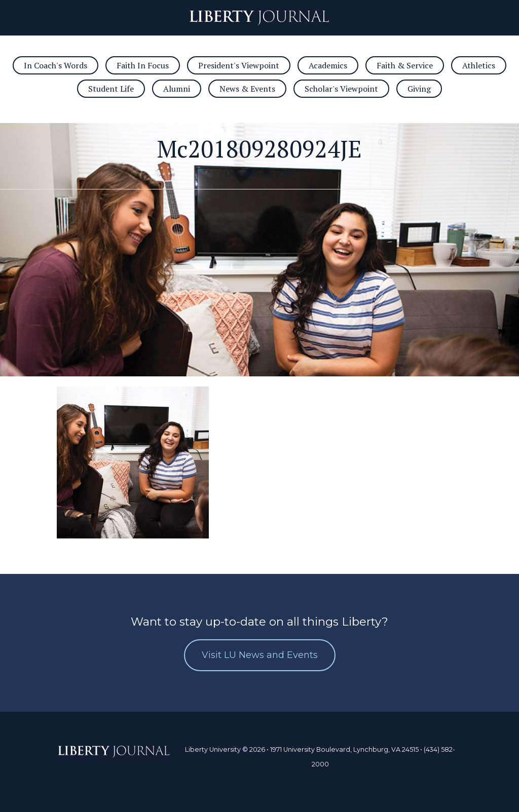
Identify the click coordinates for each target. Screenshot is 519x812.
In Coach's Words (55, 65)
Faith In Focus (143, 65)
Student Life (111, 89)
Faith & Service (405, 65)
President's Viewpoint (239, 65)
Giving (419, 89)
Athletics (479, 65)
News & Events (247, 89)
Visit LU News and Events (260, 655)
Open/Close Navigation (24, 18)
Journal (259, 18)
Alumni (177, 89)
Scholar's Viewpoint (341, 89)
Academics (328, 65)
